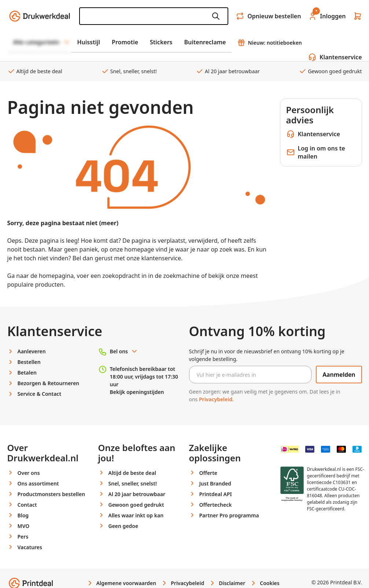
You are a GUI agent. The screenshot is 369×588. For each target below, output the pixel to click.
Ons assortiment (38, 483)
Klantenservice (313, 134)
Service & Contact (40, 394)
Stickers (161, 42)
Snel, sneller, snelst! (129, 71)
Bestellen (29, 362)
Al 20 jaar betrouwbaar (228, 71)
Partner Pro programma (229, 515)
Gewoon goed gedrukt (330, 71)
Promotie (125, 42)
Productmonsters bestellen (51, 494)
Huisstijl (88, 42)
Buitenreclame (205, 42)
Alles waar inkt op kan (136, 515)
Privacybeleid (216, 399)
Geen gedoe (123, 526)
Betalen (27, 373)
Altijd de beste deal (35, 71)
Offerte (209, 473)
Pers (23, 537)
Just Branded (215, 483)
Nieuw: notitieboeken (270, 43)
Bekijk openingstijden (137, 392)
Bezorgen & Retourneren (49, 383)
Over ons (29, 473)
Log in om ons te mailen (316, 152)
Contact (27, 505)
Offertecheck (216, 505)
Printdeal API (216, 494)
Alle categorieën (42, 42)
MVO (24, 526)
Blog (23, 515)
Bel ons (124, 351)
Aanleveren (32, 351)
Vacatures (30, 547)
